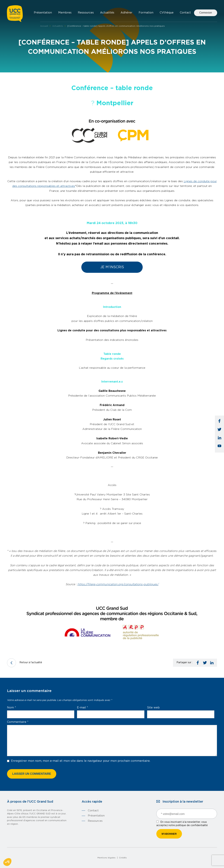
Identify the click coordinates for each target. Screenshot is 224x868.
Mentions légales (106, 858)
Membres (65, 13)
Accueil (44, 26)
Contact (185, 13)
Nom (11, 708)
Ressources (86, 13)
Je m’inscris (112, 267)
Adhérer (126, 13)
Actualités (107, 13)
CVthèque (167, 13)
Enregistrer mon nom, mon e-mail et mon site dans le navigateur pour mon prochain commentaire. (81, 761)
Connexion (206, 13)
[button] (7, 862)
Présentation (43, 13)
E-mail (82, 708)
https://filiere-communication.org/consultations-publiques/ (118, 584)
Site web (153, 708)
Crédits (123, 858)
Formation (146, 13)
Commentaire (18, 722)
